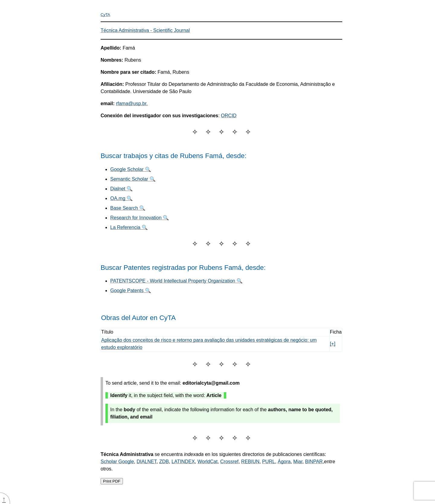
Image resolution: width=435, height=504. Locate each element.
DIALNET (147, 462)
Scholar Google (117, 462)
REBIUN (250, 462)
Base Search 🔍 (128, 208)
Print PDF (112, 481)
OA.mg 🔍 (121, 198)
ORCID (229, 116)
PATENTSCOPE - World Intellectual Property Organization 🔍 (176, 281)
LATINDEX (183, 462)
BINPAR (314, 462)
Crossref (229, 462)
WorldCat (208, 462)
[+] (333, 344)
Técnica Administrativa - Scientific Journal (145, 30)
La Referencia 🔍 (129, 227)
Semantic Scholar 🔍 (133, 179)
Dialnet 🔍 (121, 189)
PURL (269, 462)
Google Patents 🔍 (131, 291)
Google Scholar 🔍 (131, 169)
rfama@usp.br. (132, 103)
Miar (298, 462)
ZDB (164, 462)
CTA (105, 15)
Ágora (284, 462)
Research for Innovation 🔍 (140, 218)
